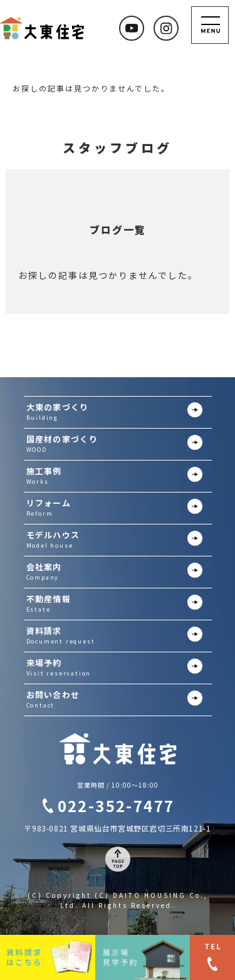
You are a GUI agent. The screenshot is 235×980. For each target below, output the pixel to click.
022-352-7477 (116, 805)
